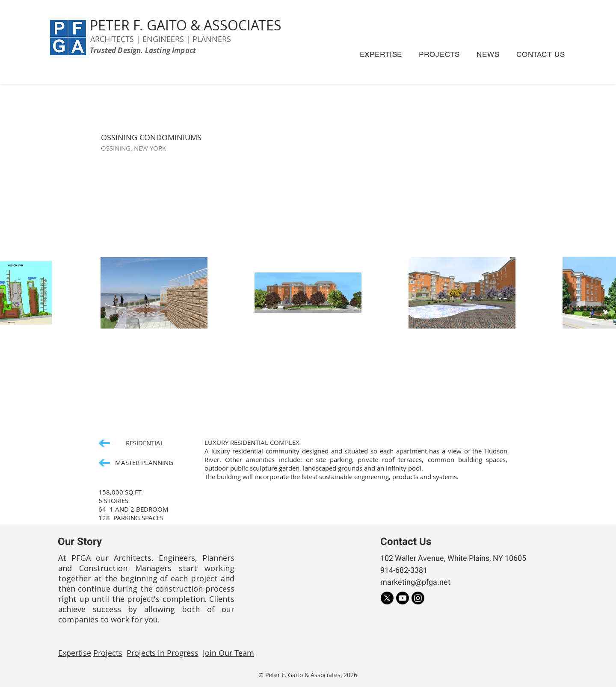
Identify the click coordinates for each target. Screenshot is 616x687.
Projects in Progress (163, 653)
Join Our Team (228, 653)
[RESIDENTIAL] (131, 443)
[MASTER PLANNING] (137, 463)
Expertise (75, 653)
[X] (387, 598)
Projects (108, 653)
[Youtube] (403, 598)
